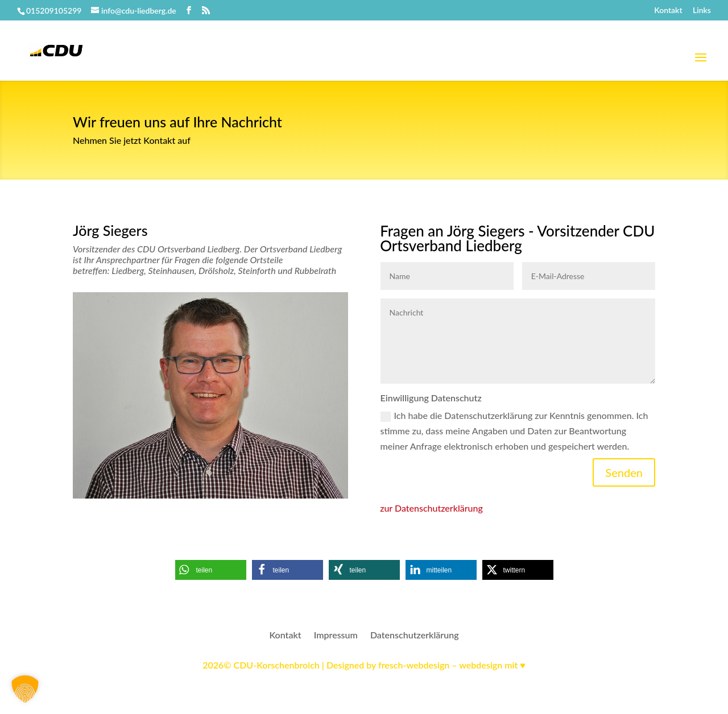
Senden (624, 472)
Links (702, 11)
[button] (211, 570)
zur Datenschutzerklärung (431, 508)
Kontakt (668, 11)
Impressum (336, 636)
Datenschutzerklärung (415, 636)
